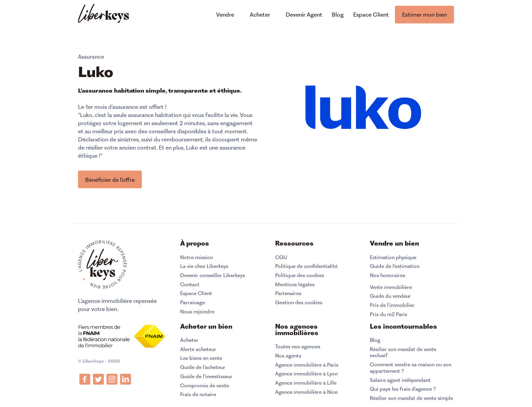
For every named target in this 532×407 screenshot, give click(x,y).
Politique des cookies (300, 275)
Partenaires (288, 293)
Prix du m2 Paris (388, 314)
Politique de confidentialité (306, 266)
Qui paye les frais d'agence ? (403, 389)
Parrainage (193, 303)
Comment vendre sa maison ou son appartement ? (411, 368)
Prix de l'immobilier (392, 305)
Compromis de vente (205, 386)
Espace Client (196, 293)
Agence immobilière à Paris (307, 365)
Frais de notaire (198, 394)
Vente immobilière (391, 287)
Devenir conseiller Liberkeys (213, 275)
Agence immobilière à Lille (306, 383)
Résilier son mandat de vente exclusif (403, 353)
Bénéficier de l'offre (110, 180)
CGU (281, 257)
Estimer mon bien (424, 15)
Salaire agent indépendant (400, 380)
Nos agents (288, 356)
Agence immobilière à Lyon (306, 374)
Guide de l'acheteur (203, 367)
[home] (103, 14)
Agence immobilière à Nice (306, 392)
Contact (190, 285)
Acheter (189, 340)
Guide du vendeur (390, 296)
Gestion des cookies (299, 302)
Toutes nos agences (298, 347)
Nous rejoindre (197, 312)
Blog (375, 340)
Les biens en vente (201, 358)
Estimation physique (393, 257)
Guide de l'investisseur (206, 376)
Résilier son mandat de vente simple (411, 398)
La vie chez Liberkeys (204, 266)
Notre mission (196, 257)
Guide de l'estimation (395, 266)
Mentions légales (295, 285)
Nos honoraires (387, 275)
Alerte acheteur (198, 349)
